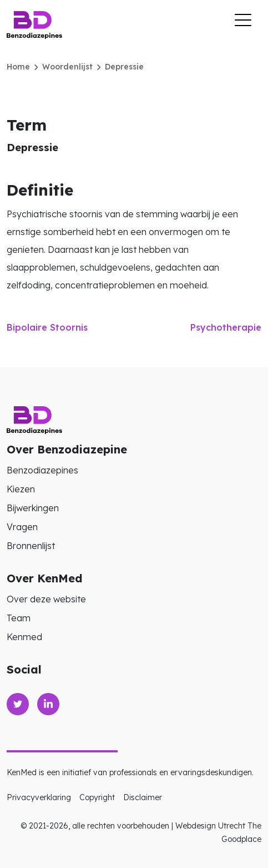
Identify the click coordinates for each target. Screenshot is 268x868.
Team (19, 618)
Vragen (22, 527)
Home (18, 67)
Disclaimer (143, 797)
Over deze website (46, 599)
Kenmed (24, 637)
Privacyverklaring (39, 797)
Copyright (97, 797)
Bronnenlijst (31, 546)
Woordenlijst (67, 67)
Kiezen (21, 489)
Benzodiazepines (42, 470)
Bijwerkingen (33, 508)
